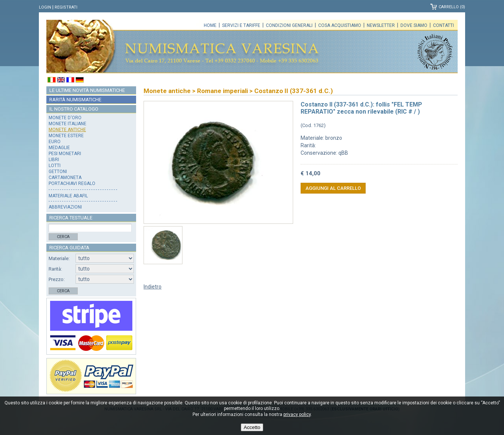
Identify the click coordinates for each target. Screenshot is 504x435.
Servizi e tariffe (241, 25)
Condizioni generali (289, 25)
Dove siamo (414, 25)
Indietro (153, 287)
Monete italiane (67, 124)
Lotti (55, 166)
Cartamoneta (65, 178)
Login (45, 7)
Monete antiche (67, 130)
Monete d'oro (65, 118)
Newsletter (381, 25)
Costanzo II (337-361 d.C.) (294, 91)
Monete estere (66, 136)
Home (210, 25)
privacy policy (297, 414)
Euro (55, 142)
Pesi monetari (65, 154)
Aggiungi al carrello (333, 188)
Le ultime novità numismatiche (87, 90)
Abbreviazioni (65, 207)
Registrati (66, 7)
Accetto (252, 427)
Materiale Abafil (68, 196)
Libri (54, 160)
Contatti (443, 25)
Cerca (63, 237)
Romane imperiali (222, 91)
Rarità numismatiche (75, 100)
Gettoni (58, 172)
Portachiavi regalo (72, 183)
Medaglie (59, 148)
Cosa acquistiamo (340, 25)
